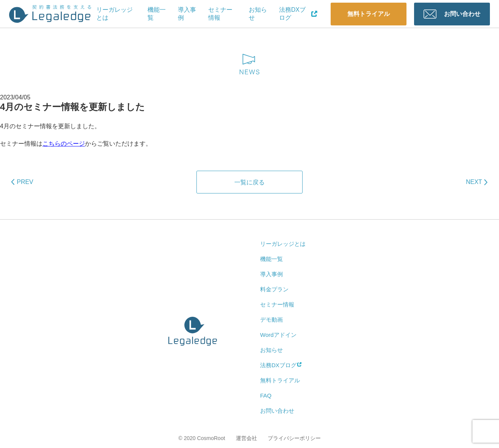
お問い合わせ (462, 14)
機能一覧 (157, 14)
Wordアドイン (278, 335)
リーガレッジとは (115, 14)
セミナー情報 (220, 14)
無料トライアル (369, 14)
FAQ (266, 395)
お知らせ (258, 14)
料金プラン (274, 289)
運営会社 (246, 438)
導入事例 (187, 14)
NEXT (474, 182)
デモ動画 (271, 320)
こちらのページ (64, 144)
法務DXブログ (298, 14)
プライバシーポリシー (294, 438)
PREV (25, 182)
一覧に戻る (249, 182)
